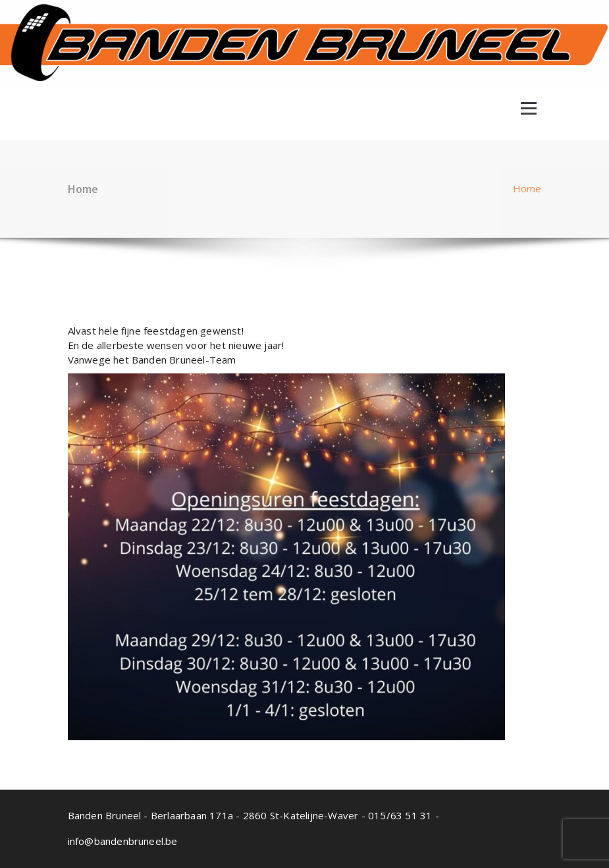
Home (527, 188)
